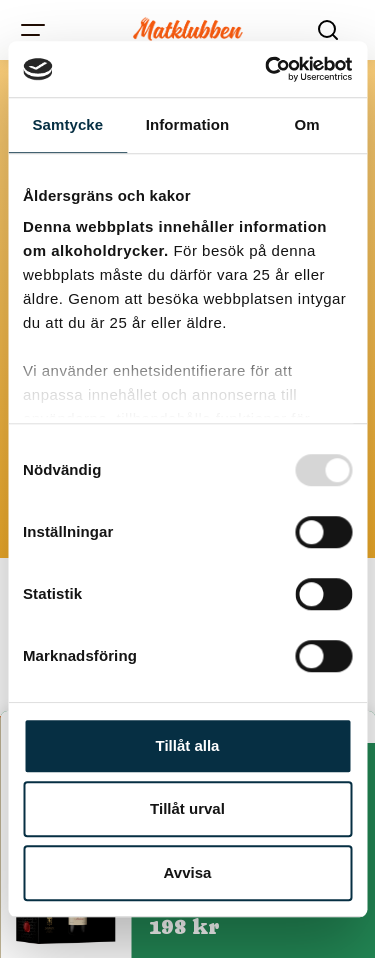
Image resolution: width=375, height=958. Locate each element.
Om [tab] (307, 124)
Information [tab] (188, 124)
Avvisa (188, 872)
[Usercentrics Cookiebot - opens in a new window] (267, 69)
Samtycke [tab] (67, 124)
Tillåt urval (187, 808)
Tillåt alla (188, 745)
